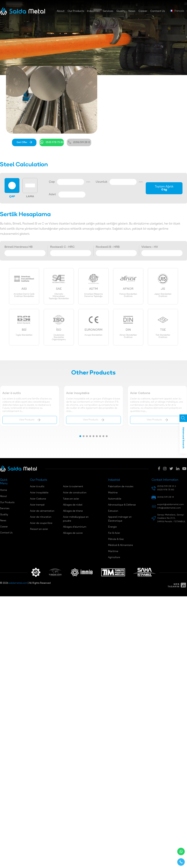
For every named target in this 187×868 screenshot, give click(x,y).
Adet (52, 195)
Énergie (112, 527)
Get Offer (24, 142)
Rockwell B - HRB (108, 247)
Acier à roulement (73, 487)
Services (108, 11)
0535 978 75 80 (52, 142)
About (61, 11)
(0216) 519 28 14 (166, 497)
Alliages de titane (73, 511)
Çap (52, 182)
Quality (121, 11)
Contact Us (158, 11)
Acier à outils (37, 487)
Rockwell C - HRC (62, 247)
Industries (93, 11)
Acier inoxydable (39, 493)
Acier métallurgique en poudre (76, 519)
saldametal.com (18, 583)
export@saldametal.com (171, 505)
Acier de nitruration (41, 517)
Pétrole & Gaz (116, 539)
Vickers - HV (150, 247)
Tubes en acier (71, 499)
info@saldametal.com (169, 508)
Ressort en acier (39, 529)
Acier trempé (37, 505)
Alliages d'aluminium (75, 527)
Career (143, 11)
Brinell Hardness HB (19, 247)
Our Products (76, 11)
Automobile (115, 499)
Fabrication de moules (121, 487)
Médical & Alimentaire (121, 545)
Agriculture (114, 557)
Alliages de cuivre (73, 533)
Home (4, 490)
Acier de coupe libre (41, 523)
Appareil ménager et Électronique (120, 519)
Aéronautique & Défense (122, 505)
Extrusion (113, 511)
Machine (113, 493)
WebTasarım (174, 585)
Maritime (113, 551)
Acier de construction (75, 493)
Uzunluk (102, 182)
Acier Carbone (38, 499)
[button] (80, 436)
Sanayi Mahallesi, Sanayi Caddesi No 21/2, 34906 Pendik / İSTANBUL (171, 518)
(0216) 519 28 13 (79, 143)
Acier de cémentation (42, 511)
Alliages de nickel (73, 505)
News (132, 11)
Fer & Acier (114, 533)
